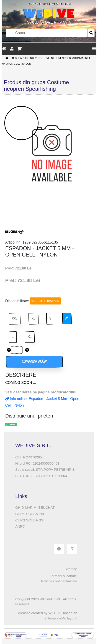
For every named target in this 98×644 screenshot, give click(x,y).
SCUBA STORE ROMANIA (49, 14)
